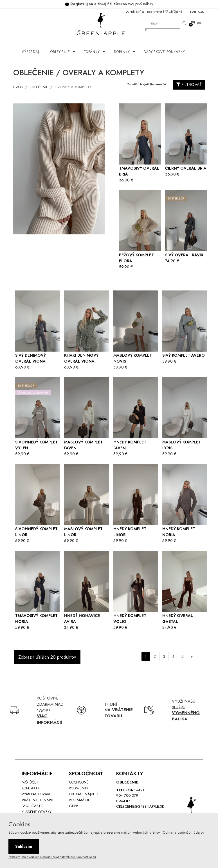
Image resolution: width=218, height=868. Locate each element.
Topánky (93, 52)
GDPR (73, 806)
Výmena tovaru (37, 794)
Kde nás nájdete (84, 794)
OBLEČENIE (61, 52)
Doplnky (123, 52)
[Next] (192, 656)
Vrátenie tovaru (37, 800)
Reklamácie (79, 800)
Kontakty (31, 788)
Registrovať (155, 12)
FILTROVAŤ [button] (189, 85)
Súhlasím (24, 846)
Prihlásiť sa (137, 12)
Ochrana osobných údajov (183, 832)
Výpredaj (30, 52)
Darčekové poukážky (164, 52)
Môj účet (30, 782)
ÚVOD (18, 87)
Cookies (19, 824)
